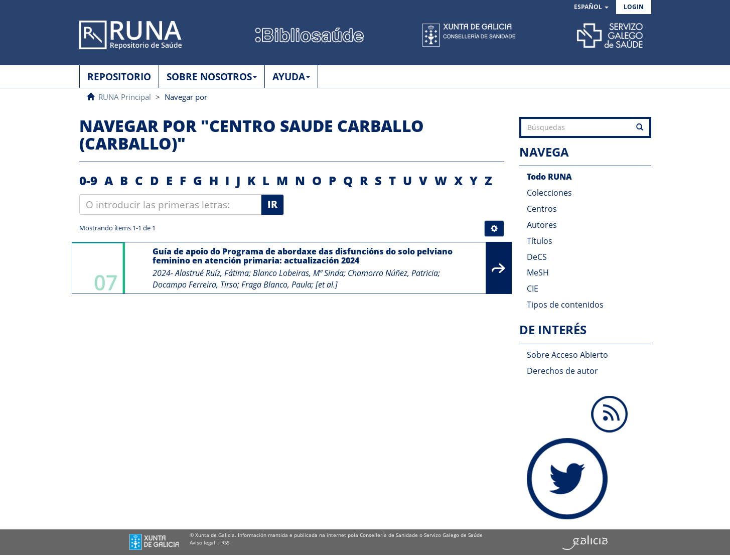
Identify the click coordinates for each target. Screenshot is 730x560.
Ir (272, 204)
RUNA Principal (125, 97)
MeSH (538, 272)
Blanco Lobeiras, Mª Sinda (298, 273)
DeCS (537, 257)
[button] (591, 7)
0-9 (88, 180)
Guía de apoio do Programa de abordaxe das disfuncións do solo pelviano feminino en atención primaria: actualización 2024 (303, 256)
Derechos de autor (562, 371)
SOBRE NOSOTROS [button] (212, 77)
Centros (542, 209)
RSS (225, 542)
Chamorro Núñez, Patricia (393, 273)
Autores (542, 225)
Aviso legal (202, 542)
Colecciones (549, 193)
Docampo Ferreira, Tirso (195, 285)
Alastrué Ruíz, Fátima (212, 273)
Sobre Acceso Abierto (567, 355)
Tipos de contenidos (565, 305)
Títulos (540, 241)
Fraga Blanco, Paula (276, 285)
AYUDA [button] (291, 77)
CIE (533, 289)
